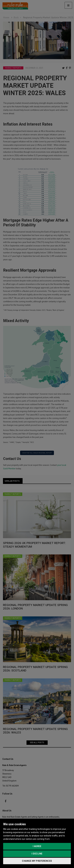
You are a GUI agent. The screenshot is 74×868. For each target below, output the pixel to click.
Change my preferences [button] (37, 861)
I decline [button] (37, 854)
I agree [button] (37, 846)
